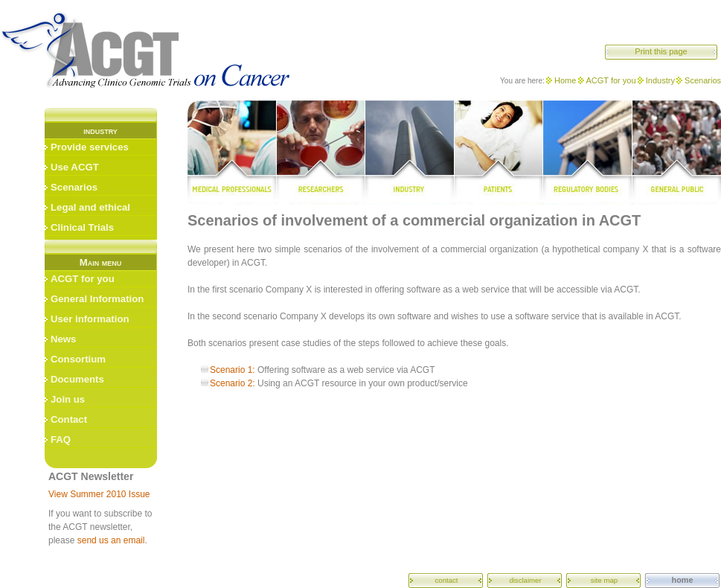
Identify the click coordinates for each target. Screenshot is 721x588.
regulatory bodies (588, 153)
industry (409, 153)
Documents (77, 379)
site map (604, 580)
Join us (68, 399)
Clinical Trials (82, 227)
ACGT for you (611, 80)
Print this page (661, 51)
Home (565, 80)
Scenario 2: (233, 383)
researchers (320, 153)
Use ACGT (75, 167)
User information (90, 319)
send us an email (111, 540)
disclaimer (525, 580)
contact (447, 580)
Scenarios (703, 80)
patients (499, 153)
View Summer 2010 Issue (99, 494)
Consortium (78, 359)
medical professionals (232, 153)
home (683, 580)
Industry (660, 80)
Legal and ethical (90, 207)
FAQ (61, 440)
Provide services (90, 147)
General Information (97, 299)
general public (677, 153)
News (63, 339)
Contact (69, 419)
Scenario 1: (233, 370)
